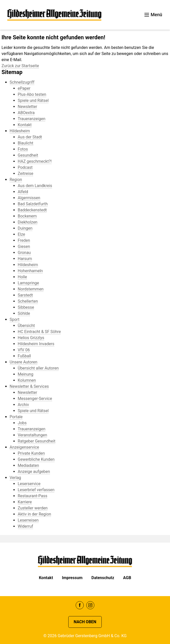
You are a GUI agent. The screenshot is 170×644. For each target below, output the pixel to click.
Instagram (90, 605)
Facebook (80, 605)
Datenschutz (103, 578)
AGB (127, 578)
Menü (153, 15)
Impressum (72, 578)
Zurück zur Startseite (20, 66)
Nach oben (85, 622)
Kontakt (46, 578)
